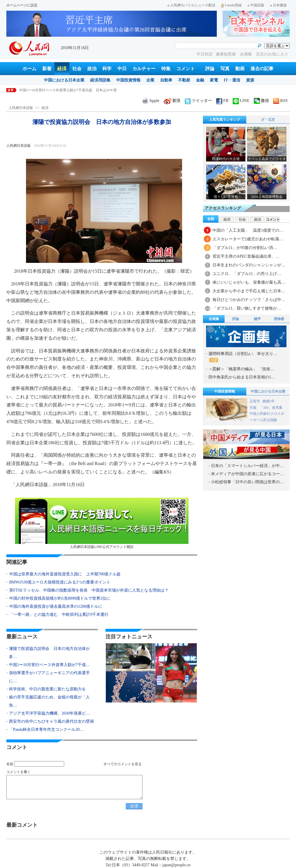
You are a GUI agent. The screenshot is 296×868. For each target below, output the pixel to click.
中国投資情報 (128, 80)
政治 (92, 69)
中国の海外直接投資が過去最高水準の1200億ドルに (56, 606)
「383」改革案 (271, 408)
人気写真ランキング (225, 120)
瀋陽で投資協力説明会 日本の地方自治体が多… (49, 653)
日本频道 (278, 5)
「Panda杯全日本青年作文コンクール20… (46, 729)
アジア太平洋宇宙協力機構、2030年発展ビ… (49, 713)
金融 (200, 80)
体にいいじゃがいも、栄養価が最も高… (249, 282)
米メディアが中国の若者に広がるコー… (247, 474)
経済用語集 (100, 80)
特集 (166, 69)
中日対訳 (205, 54)
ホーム (29, 69)
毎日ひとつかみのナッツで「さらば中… (249, 300)
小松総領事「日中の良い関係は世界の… (247, 482)
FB (222, 101)
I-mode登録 (231, 5)
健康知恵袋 (226, 54)
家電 (214, 80)
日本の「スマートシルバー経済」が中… (247, 466)
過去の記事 (262, 69)
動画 (240, 69)
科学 (107, 69)
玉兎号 (255, 401)
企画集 (247, 54)
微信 (261, 101)
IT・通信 (232, 80)
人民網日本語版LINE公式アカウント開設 (102, 523)
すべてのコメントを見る (123, 764)
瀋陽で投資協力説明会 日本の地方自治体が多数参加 (61, 90)
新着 (47, 69)
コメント (186, 69)
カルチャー (144, 69)
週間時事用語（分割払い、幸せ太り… (243, 357)
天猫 (253, 408)
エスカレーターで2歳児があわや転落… (248, 239)
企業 (150, 80)
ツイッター (198, 101)
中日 (122, 69)
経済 (62, 69)
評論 (210, 69)
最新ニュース (22, 637)
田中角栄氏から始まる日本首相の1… (242, 377)
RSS (280, 101)
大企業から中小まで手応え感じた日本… (249, 291)
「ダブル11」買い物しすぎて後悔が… (247, 308)
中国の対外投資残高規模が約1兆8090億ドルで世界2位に (60, 598)
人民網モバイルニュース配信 (191, 5)
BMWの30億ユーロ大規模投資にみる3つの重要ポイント (60, 582)
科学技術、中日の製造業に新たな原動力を (47, 689)
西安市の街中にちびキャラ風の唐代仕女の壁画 (51, 721)
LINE (241, 101)
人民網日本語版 (21, 108)
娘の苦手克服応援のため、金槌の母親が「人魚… (49, 701)
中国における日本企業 (64, 80)
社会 (77, 69)
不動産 (184, 80)
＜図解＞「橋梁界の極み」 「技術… (241, 369)
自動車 (166, 80)
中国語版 (256, 5)
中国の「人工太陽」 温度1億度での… (248, 230)
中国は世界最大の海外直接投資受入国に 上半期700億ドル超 (65, 574)
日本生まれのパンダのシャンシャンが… (249, 265)
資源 (250, 80)
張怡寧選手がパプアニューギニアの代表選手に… (49, 677)
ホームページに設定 (22, 5)
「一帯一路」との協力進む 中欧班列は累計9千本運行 (59, 615)
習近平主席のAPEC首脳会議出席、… (246, 256)
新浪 (172, 101)
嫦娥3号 (269, 401)
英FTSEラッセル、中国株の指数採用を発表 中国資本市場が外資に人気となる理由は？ (89, 590)
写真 (225, 69)
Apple (151, 101)
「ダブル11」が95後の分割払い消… (245, 248)
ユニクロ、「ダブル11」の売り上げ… (247, 274)
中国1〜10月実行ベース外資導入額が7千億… (49, 665)
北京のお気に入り (272, 54)
